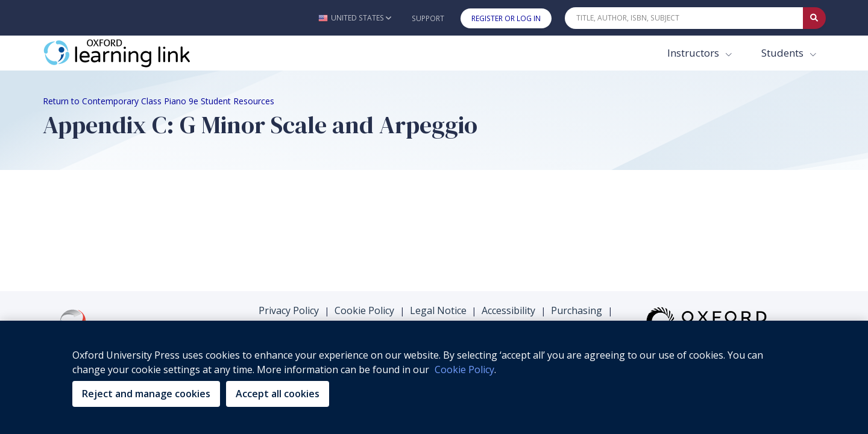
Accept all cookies (278, 394)
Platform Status (513, 205)
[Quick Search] (684, 18)
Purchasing (577, 189)
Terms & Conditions (417, 205)
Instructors (694, 53)
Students (784, 53)
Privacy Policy (289, 189)
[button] (355, 18)
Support (428, 18)
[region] (434, 377)
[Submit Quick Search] (814, 18)
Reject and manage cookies (146, 394)
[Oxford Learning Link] (133, 53)
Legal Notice (438, 189)
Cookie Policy (364, 189)
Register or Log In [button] (506, 18)
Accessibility (508, 189)
